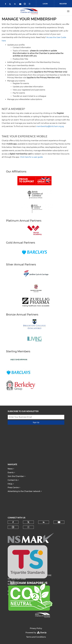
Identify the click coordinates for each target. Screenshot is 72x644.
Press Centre (13, 488)
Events (11, 473)
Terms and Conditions (36, 637)
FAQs (10, 484)
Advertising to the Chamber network (24, 491)
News (10, 469)
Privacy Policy (36, 628)
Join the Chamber (16, 476)
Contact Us (13, 480)
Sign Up (36, 422)
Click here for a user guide (31, 157)
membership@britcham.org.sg (50, 126)
